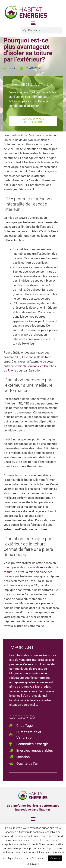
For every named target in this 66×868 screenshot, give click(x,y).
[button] (33, 23)
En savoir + (33, 864)
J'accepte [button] (55, 858)
